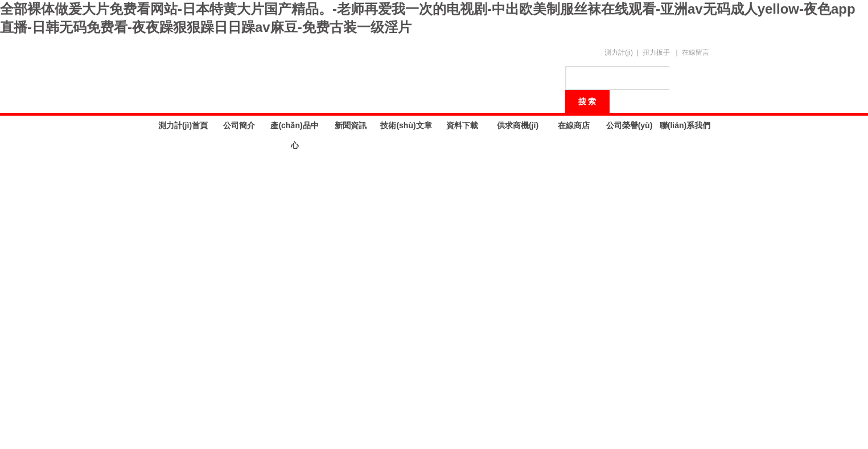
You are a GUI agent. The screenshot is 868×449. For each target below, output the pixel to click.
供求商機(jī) (518, 125)
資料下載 (462, 125)
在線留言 (696, 52)
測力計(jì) (619, 52)
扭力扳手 (656, 52)
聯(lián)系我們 (685, 125)
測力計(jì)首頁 (183, 125)
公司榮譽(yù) (630, 125)
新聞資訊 (351, 125)
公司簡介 (239, 125)
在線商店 (574, 125)
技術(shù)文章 (406, 125)
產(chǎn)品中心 (294, 128)
